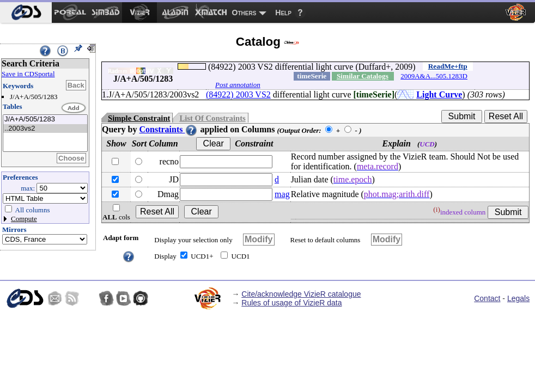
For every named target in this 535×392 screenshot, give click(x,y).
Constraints (168, 129)
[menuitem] (26, 13)
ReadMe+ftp (448, 66)
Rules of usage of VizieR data (291, 303)
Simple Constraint (139, 118)
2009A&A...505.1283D (434, 76)
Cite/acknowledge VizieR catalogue (301, 294)
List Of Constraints (212, 118)
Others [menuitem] (244, 13)
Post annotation (238, 85)
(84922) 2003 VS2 (238, 94)
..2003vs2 (45, 129)
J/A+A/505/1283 (45, 120)
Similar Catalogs (363, 76)
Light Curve (439, 94)
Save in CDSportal (28, 74)
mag (282, 194)
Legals (518, 298)
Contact (487, 298)
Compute (24, 219)
